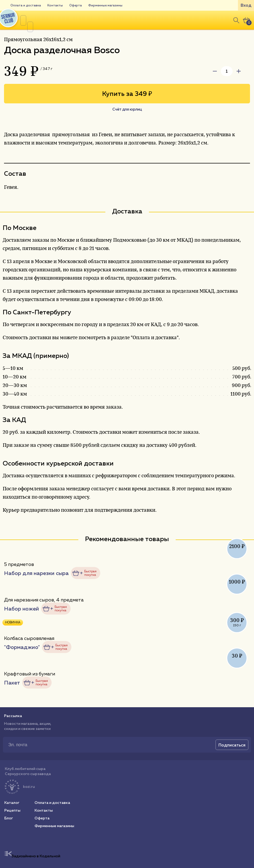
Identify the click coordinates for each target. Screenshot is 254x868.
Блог (9, 818)
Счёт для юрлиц (127, 109)
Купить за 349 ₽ (127, 94)
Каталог (12, 803)
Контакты (55, 5)
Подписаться (232, 745)
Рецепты (12, 810)
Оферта (76, 5)
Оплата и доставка (26, 5)
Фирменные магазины (105, 5)
